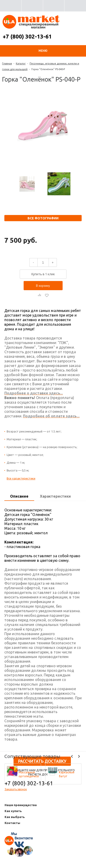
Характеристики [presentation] (55, 496)
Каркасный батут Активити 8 (67, 774)
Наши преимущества (21, 805)
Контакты (12, 823)
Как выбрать (15, 817)
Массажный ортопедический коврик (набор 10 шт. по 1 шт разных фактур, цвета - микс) (29, 774)
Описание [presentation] (19, 496)
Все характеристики (21, 478)
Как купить (13, 811)
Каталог (21, 63)
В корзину (43, 286)
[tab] (19, 496)
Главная (7, 63)
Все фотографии (43, 218)
